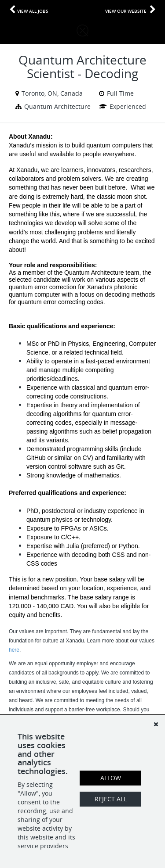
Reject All (111, 799)
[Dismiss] (156, 724)
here (14, 650)
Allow (111, 778)
